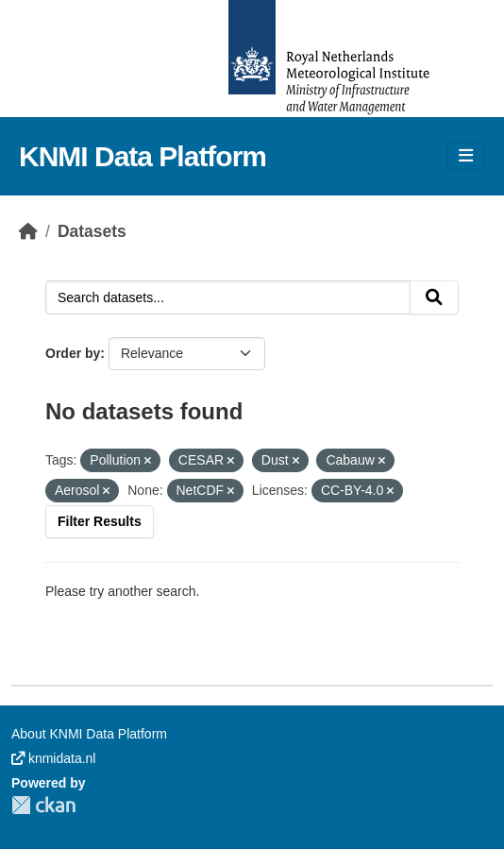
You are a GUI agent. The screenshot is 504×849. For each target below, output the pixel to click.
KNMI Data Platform (143, 156)
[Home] (28, 231)
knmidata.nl (53, 758)
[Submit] (434, 297)
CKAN (43, 805)
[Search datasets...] (228, 297)
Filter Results (100, 521)
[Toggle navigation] (466, 156)
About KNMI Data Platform (89, 734)
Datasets (92, 231)
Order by (73, 353)
